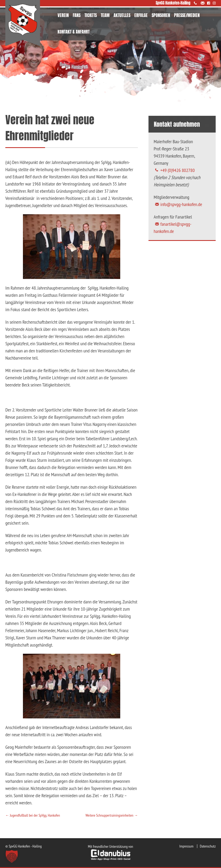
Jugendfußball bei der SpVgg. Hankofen (33, 815)
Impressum (186, 846)
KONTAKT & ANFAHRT (74, 32)
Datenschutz (208, 846)
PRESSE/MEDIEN (187, 15)
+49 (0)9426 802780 (178, 170)
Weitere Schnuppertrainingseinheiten (112, 815)
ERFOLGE (141, 15)
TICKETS (91, 15)
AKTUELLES (122, 15)
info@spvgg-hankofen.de (181, 204)
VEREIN (63, 15)
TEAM (105, 15)
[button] (12, 856)
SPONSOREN (161, 15)
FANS (77, 15)
